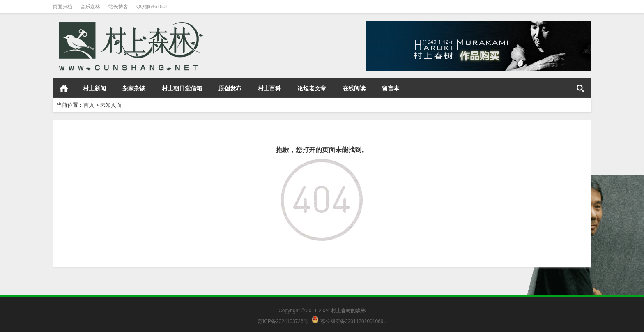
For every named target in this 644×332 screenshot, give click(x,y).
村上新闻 (94, 88)
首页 (64, 88)
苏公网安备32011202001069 (352, 321)
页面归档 (62, 7)
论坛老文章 (312, 88)
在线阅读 (354, 88)
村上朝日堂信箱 (182, 88)
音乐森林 (90, 7)
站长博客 (118, 7)
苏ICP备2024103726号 (283, 321)
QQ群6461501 (152, 7)
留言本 (391, 88)
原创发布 (230, 88)
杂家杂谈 (134, 88)
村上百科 (269, 88)
